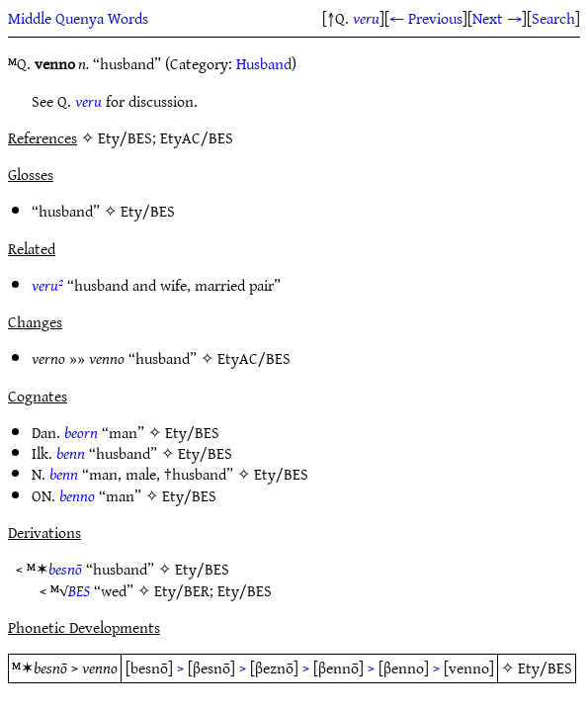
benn (71, 453)
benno (77, 495)
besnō (65, 569)
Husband (264, 63)
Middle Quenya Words (78, 18)
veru (366, 18)
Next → (497, 18)
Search (553, 18)
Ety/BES (148, 211)
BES (79, 590)
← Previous (426, 18)
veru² (47, 285)
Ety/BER (182, 590)
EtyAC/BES (254, 358)
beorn (81, 432)
